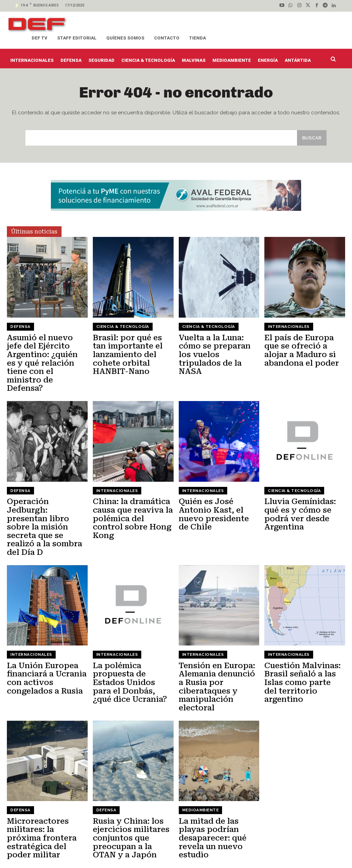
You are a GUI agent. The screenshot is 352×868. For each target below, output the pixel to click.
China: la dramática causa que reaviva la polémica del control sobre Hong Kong (130, 501)
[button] (335, 59)
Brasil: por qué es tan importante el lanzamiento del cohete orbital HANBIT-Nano (131, 355)
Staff (111, 850)
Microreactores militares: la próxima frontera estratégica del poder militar (45, 793)
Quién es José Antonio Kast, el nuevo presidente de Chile (216, 501)
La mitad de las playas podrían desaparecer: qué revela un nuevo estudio (219, 793)
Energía (224, 850)
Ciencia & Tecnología (121, 330)
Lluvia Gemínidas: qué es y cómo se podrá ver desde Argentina (297, 501)
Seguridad (321, 850)
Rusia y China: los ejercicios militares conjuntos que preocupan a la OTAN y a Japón (131, 797)
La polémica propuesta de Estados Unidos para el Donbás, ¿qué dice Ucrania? (132, 648)
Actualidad (132, 850)
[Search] (311, 141)
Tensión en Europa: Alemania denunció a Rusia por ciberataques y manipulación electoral (217, 651)
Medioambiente (200, 772)
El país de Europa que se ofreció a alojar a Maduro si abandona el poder (304, 351)
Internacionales (288, 330)
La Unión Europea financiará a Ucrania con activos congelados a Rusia (43, 644)
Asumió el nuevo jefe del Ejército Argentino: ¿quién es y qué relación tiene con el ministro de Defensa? (45, 359)
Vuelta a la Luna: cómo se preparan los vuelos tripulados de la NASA (217, 351)
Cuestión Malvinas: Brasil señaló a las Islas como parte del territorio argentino (301, 644)
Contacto (91, 850)
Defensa (20, 330)
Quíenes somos (61, 850)
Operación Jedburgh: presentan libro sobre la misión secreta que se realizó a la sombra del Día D (46, 505)
